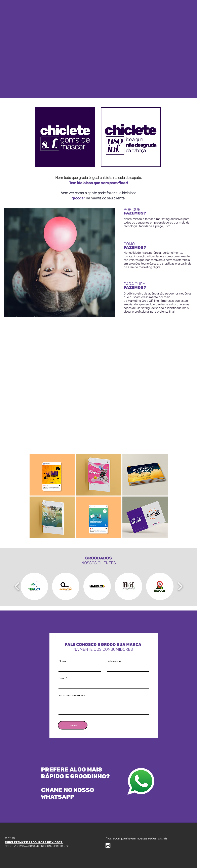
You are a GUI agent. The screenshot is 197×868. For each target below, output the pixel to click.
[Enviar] (73, 725)
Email (62, 678)
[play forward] (180, 586)
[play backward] (17, 586)
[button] (52, 475)
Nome (62, 661)
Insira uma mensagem (72, 695)
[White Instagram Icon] (108, 845)
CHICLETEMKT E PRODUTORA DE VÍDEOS (34, 842)
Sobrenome (114, 661)
